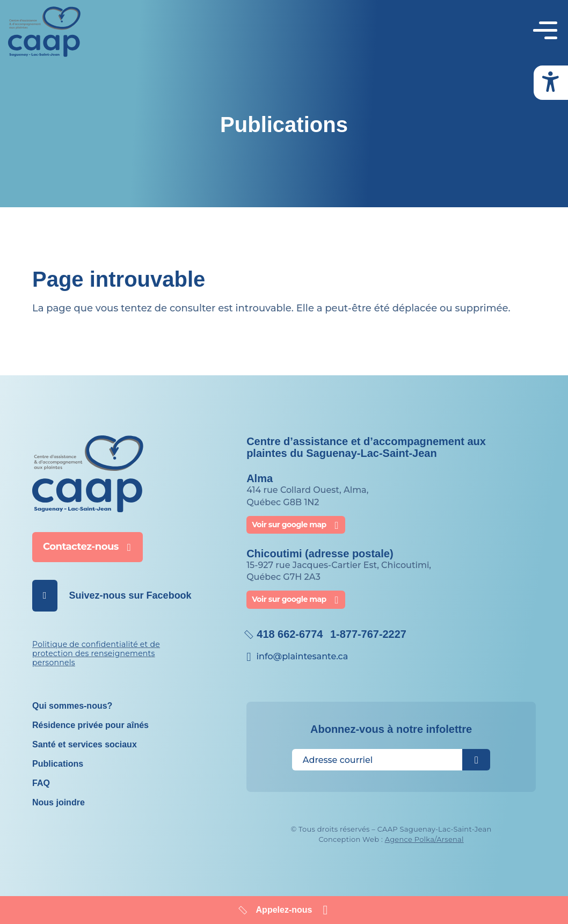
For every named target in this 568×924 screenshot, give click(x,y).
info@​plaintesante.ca (303, 656)
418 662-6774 (290, 634)
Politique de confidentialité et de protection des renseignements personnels (96, 653)
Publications (58, 764)
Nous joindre (59, 802)
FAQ (41, 783)
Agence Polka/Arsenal (424, 839)
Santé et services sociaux (85, 744)
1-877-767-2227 (368, 634)
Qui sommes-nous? (72, 706)
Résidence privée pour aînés (90, 725)
